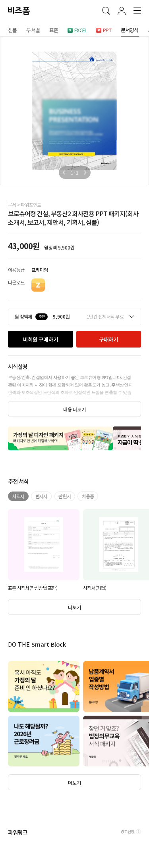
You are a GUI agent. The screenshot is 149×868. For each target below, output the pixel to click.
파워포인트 (31, 205)
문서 (12, 205)
